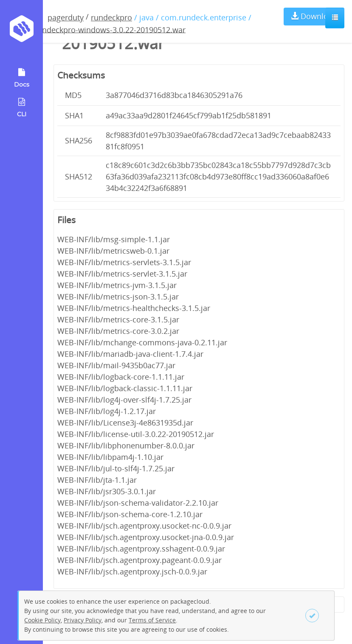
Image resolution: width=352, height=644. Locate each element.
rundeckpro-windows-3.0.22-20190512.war (110, 29)
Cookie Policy (42, 620)
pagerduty (66, 17)
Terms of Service (152, 620)
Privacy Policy (83, 620)
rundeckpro (111, 17)
